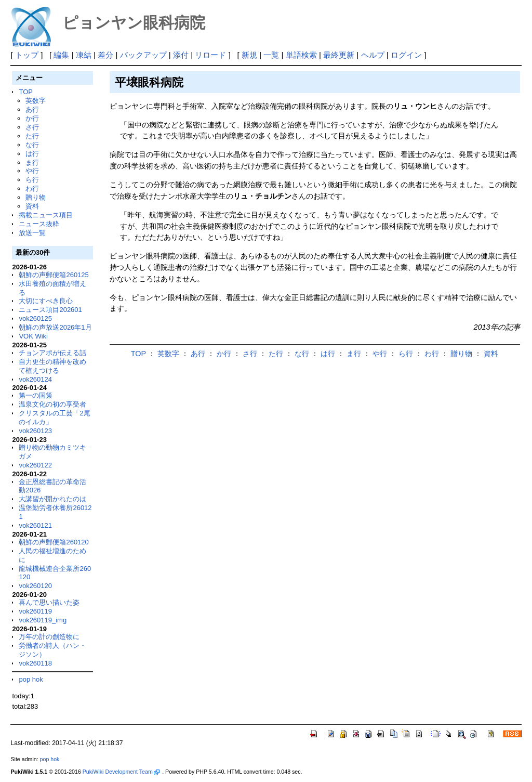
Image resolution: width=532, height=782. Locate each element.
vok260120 (35, 586)
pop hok (31, 679)
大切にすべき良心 (46, 301)
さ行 (32, 127)
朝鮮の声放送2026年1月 (55, 327)
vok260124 (35, 379)
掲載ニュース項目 (46, 215)
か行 (32, 118)
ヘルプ (373, 55)
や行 (32, 171)
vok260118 (35, 663)
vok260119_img (43, 620)
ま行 (32, 162)
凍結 (84, 55)
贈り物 (36, 197)
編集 (61, 55)
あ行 (32, 109)
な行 (32, 145)
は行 (32, 154)
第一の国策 (36, 395)
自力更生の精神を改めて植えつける (52, 366)
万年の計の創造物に (49, 637)
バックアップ (143, 55)
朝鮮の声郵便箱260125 (54, 275)
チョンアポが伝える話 (52, 353)
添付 (181, 55)
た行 (32, 136)
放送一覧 (32, 233)
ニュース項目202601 (50, 310)
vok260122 (35, 465)
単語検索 (301, 55)
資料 (32, 206)
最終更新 (339, 55)
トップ (27, 55)
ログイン (406, 55)
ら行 (32, 180)
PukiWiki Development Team (121, 772)
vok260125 (35, 318)
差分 (105, 55)
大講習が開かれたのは (52, 499)
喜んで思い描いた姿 (49, 602)
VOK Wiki (33, 336)
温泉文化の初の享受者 (52, 404)
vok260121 (35, 525)
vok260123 (35, 431)
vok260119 (35, 611)
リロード (210, 55)
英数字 (36, 101)
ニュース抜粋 (39, 224)
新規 (249, 55)
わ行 (32, 188)
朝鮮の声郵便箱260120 (54, 542)
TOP (25, 92)
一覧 (271, 55)
